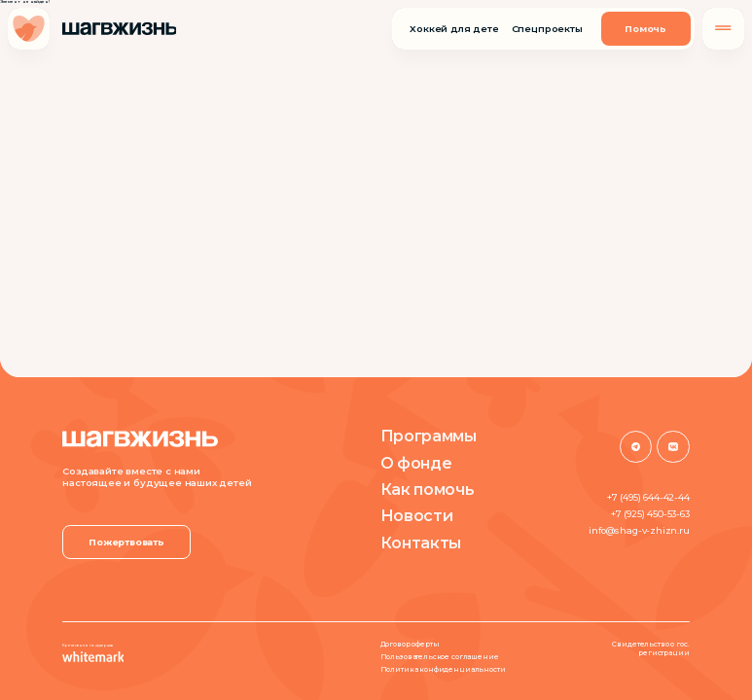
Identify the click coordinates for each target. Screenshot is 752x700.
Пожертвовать (126, 542)
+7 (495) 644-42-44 (648, 497)
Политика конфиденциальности (443, 670)
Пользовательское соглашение (440, 657)
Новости (417, 515)
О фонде (416, 463)
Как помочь (428, 489)
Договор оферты (410, 645)
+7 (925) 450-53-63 (650, 514)
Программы (429, 436)
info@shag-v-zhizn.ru (639, 530)
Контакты (421, 542)
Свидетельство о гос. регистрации (650, 649)
